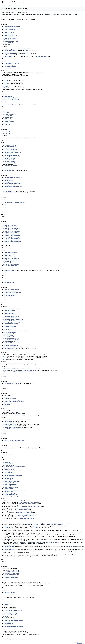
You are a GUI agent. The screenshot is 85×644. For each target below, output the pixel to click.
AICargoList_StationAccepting (10, 315)
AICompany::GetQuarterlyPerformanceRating (14, 321)
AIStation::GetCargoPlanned (10, 225)
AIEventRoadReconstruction (10, 291)
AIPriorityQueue (7, 133)
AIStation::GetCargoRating (10, 270)
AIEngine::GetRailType (9, 56)
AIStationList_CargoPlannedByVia (11, 234)
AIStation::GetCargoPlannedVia (11, 230)
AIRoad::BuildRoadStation (9, 429)
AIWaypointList (7, 527)
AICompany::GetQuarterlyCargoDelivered (13, 319)
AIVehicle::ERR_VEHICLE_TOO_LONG (12, 349)
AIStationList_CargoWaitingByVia (11, 240)
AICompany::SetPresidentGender (11, 575)
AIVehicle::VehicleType (27, 53)
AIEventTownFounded (8, 397)
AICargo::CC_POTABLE (8, 37)
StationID (26, 50)
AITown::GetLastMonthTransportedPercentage (14, 372)
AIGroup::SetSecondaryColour (10, 147)
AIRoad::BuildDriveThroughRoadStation (13, 427)
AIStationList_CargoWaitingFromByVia (12, 241)
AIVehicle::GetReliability (9, 592)
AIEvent (5, 358)
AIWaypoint (17, 496)
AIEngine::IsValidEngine (9, 547)
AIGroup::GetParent (8, 181)
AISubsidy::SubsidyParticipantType (11, 481)
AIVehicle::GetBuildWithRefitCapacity (12, 152)
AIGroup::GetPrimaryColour (10, 148)
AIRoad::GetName (8, 154)
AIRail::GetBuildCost (8, 478)
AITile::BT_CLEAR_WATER (9, 122)
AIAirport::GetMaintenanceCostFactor (12, 309)
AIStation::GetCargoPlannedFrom (11, 227)
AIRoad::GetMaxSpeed (9, 160)
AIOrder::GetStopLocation (9, 472)
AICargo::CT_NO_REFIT (9, 312)
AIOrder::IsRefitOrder (8, 335)
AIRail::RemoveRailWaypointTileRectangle (13, 477)
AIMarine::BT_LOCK (8, 116)
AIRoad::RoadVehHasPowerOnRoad (12, 157)
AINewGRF (6, 111)
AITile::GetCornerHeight (9, 622)
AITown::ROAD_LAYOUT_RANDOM (11, 63)
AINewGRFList (7, 113)
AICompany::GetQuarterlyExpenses (12, 318)
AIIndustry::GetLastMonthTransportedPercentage (15, 467)
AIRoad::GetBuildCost (8, 480)
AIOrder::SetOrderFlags (21, 501)
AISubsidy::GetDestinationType (11, 486)
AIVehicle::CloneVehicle (9, 138)
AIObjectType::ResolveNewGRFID (11, 99)
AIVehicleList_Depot (8, 492)
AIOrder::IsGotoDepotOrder (10, 612)
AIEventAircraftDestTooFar (10, 327)
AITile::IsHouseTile (8, 44)
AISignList (6, 83)
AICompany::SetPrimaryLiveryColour (12, 182)
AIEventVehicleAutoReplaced (10, 166)
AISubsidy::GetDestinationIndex (11, 487)
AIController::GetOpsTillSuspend (11, 324)
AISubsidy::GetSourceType (9, 483)
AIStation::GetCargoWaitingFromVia (12, 231)
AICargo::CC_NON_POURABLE (10, 35)
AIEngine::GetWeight (8, 423)
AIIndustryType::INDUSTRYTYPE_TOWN (12, 400)
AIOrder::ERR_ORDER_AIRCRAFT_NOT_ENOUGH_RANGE (16, 331)
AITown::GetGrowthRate (9, 344)
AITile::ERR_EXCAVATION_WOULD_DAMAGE (13, 621)
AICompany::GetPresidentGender (11, 573)
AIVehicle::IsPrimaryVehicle (10, 65)
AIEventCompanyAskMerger (10, 465)
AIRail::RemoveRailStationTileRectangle (13, 475)
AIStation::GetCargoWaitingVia (11, 260)
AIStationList (36, 527)
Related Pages (9, 5)
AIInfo (5, 356)
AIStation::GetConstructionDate (11, 578)
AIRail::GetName (7, 404)
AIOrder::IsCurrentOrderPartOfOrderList (13, 610)
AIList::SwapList (7, 224)
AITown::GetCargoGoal (9, 343)
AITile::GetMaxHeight (8, 624)
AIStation (35, 523)
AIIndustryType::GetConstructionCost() (12, 545)
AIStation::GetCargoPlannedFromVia (12, 228)
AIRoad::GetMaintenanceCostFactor (12, 340)
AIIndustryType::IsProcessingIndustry (12, 293)
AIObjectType (7, 124)
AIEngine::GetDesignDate (9, 576)
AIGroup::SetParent (8, 179)
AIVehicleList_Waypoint (9, 40)
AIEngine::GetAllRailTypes (9, 43)
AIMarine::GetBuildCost (9, 470)
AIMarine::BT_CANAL (8, 117)
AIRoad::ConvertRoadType (9, 158)
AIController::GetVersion (9, 606)
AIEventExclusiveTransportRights (11, 290)
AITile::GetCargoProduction (10, 549)
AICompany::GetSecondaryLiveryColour (13, 186)
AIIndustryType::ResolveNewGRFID (12, 98)
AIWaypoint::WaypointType (10, 493)
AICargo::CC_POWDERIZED (9, 34)
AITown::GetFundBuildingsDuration (12, 264)
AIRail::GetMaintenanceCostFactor (11, 338)
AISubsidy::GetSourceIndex (10, 484)
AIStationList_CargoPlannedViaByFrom (12, 237)
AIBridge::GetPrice (8, 448)
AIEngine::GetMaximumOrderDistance (12, 325)
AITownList (6, 86)
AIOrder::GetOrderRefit (9, 334)
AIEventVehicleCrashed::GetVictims (12, 27)
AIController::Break (8, 297)
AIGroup (31, 557)
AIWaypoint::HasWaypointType (11, 494)
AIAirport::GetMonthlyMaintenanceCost (13, 178)
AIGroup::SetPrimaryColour (10, 145)
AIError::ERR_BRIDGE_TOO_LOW (11, 41)
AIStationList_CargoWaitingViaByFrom (12, 243)
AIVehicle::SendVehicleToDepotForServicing (13, 626)
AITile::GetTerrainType (9, 261)
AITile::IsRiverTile (7, 120)
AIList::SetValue (18, 414)
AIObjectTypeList (7, 123)
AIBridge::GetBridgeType (24, 49)
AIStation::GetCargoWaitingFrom (11, 258)
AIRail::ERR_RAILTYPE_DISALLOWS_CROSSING (14, 441)
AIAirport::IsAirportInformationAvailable (13, 572)
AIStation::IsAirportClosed (9, 294)
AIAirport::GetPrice (8, 604)
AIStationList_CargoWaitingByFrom (12, 238)
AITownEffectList (7, 347)
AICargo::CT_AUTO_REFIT (9, 310)
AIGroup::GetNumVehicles (9, 114)
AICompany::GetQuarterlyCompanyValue (13, 322)
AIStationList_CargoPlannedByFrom (12, 233)
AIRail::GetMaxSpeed (8, 455)
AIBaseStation (7, 462)
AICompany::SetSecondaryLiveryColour (12, 183)
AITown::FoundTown (8, 263)
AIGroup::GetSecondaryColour (10, 150)
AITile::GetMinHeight (18, 514)
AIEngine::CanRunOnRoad (9, 161)
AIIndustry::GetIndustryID (10, 399)
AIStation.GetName (67, 523)
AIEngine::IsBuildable (8, 464)
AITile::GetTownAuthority (9, 341)
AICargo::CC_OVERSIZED (9, 32)
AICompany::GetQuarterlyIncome (11, 316)
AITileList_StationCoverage (10, 66)
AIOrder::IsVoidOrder (8, 403)
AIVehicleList (6, 88)
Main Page (3, 5)
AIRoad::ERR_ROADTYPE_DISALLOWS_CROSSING (14, 202)
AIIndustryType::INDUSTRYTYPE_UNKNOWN (14, 402)
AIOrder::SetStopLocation (9, 474)
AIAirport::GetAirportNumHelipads (11, 68)
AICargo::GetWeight (8, 96)
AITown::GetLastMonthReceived (11, 346)
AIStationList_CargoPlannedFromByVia (12, 236)
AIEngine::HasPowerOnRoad (10, 163)
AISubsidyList (7, 85)
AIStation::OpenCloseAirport (10, 295)
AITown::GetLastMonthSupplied (27, 355)
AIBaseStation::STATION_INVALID (28, 518)
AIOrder (5, 359)
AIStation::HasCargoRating (10, 257)
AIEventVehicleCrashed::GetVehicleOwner (13, 28)
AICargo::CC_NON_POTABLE (10, 38)
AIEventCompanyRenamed (10, 30)
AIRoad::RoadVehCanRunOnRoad (11, 155)
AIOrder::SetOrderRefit (9, 337)
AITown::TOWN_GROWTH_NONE (11, 266)
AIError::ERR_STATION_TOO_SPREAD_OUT (31, 507)
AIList (5, 52)
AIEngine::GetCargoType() (19, 542)
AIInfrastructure (7, 329)
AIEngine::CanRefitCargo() (52, 542)
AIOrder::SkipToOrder (24, 517)
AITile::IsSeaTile (7, 119)
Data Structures (17, 5)
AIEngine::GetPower (8, 421)
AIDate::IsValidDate (8, 255)
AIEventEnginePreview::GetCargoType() (35, 542)
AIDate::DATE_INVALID (9, 254)
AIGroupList (6, 80)
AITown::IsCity (7, 406)
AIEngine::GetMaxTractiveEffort (11, 420)
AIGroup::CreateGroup (9, 193)
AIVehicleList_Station (8, 53)
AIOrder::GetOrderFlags (9, 426)
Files (23, 5)
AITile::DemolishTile (8, 170)
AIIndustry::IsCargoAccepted (10, 424)
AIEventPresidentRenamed (10, 31)
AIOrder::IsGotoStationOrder (10, 613)
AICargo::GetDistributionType (10, 252)
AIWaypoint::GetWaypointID (10, 50)
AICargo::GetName (8, 132)
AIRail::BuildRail (7, 554)
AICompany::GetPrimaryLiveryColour (12, 185)
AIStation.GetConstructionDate (56, 525)
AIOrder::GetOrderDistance (10, 332)
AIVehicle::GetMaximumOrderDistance (12, 350)
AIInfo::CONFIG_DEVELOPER (10, 328)
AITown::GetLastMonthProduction (11, 369)
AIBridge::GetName (8, 191)
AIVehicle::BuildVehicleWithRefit (11, 151)
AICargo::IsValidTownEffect (10, 313)
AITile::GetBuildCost (8, 489)
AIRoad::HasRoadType (8, 104)
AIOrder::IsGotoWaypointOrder (11, 615)
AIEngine (8, 539)
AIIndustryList (7, 82)
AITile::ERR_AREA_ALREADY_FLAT (11, 619)
